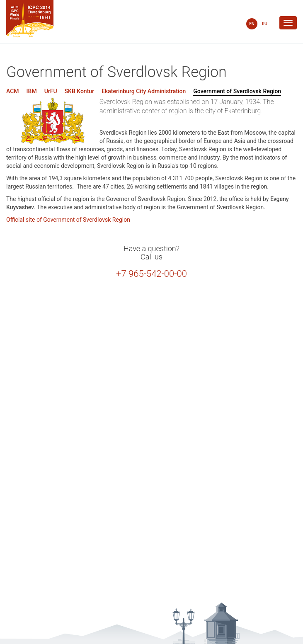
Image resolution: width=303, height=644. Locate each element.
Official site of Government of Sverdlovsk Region (68, 220)
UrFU (51, 91)
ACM (13, 91)
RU (265, 24)
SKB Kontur (79, 91)
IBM (32, 91)
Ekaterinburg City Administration (144, 91)
